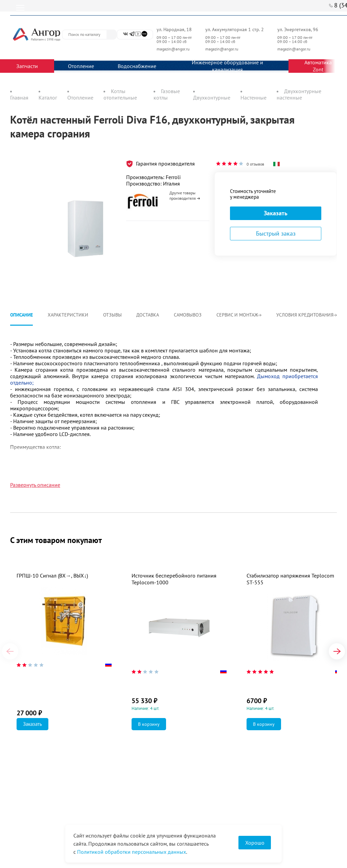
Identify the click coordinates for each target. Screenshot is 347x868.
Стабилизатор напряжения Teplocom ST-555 (290, 579)
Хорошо (255, 843)
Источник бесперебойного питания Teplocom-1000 (174, 579)
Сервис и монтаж (239, 315)
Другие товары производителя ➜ (185, 196)
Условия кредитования (307, 315)
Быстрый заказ (276, 233)
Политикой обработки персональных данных (132, 852)
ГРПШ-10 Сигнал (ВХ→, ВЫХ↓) (52, 576)
